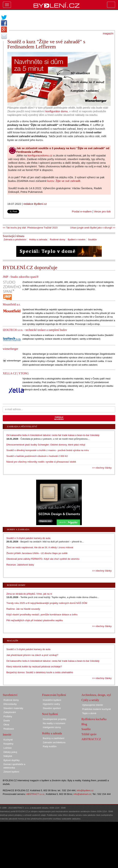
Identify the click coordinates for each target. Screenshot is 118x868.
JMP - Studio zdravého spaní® (21, 277)
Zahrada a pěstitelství (15, 239)
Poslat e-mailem (82, 211)
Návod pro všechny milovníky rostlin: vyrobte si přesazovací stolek (41, 462)
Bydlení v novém (77, 239)
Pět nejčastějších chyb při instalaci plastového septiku (35, 620)
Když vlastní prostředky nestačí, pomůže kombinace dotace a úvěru (42, 615)
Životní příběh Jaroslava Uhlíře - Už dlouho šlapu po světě (37, 553)
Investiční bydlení (52, 700)
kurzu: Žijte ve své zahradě (64, 181)
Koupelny (8, 744)
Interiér (7, 735)
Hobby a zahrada (38, 239)
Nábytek (8, 756)
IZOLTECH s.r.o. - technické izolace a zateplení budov (35, 330)
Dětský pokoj (10, 752)
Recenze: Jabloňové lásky (20, 565)
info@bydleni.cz (85, 790)
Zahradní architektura (54, 742)
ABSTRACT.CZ (91, 739)
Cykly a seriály (90, 700)
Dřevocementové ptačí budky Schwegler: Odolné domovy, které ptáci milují (46, 445)
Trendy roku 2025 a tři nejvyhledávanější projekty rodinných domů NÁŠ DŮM (47, 603)
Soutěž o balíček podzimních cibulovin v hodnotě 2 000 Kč (37, 456)
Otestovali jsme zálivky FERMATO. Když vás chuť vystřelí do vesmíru (43, 559)
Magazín (13, 641)
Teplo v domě (89, 713)
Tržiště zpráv (89, 734)
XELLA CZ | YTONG (16, 373)
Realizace (9, 729)
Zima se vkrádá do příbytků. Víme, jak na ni (29, 594)
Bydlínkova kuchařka (94, 719)
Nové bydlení (50, 714)
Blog (84, 724)
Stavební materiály (13, 708)
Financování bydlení (54, 695)
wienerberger (10, 349)
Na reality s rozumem (54, 723)
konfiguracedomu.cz (40, 155)
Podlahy (8, 716)
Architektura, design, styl (96, 695)
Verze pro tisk (102, 211)
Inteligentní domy (52, 727)
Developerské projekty (55, 719)
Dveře (7, 721)
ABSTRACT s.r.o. (36, 794)
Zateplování (10, 712)
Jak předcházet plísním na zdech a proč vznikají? (32, 655)
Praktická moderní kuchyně (97, 709)
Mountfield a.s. (12, 304)
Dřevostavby (10, 704)
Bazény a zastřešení (54, 738)
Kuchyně (8, 740)
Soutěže (92, 239)
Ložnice (8, 748)
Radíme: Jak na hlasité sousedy (23, 609)
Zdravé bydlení (11, 772)
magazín (108, 33)
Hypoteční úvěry (51, 704)
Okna (6, 725)
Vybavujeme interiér (93, 705)
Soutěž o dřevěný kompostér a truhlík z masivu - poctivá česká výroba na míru (48, 450)
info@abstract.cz (82, 794)
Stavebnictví (10, 695)
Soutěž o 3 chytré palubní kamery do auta (28, 538)
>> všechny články (102, 468)
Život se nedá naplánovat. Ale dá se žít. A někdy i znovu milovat (40, 547)
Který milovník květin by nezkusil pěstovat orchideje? (34, 667)
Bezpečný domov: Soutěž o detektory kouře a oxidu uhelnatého (40, 672)
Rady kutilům (50, 746)
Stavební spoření (52, 708)
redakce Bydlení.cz (35, 204)
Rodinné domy (58, 239)
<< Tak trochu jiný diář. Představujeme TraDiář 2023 (30, 228)
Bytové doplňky (12, 760)
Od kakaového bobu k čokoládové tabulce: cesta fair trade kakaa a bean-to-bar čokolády (53, 435)
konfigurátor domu (57, 111)
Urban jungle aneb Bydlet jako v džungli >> (93, 228)
